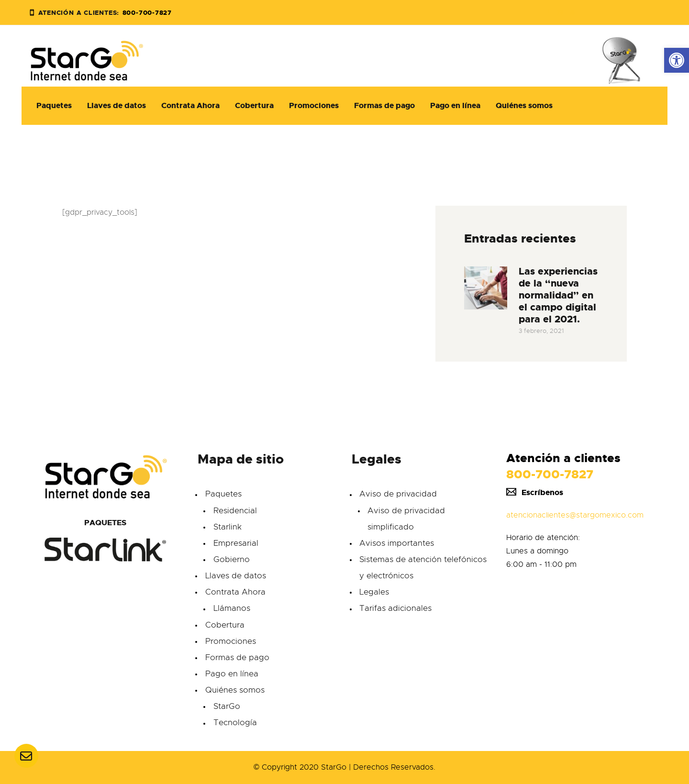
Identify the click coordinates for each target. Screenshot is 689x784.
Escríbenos (535, 492)
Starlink (228, 527)
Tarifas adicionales (395, 608)
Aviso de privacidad (398, 494)
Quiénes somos (235, 690)
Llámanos (232, 608)
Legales (374, 592)
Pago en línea (232, 674)
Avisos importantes (397, 543)
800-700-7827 (550, 474)
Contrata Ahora (235, 592)
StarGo (227, 706)
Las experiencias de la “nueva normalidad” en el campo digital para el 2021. (558, 295)
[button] (677, 60)
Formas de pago (237, 657)
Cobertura (225, 625)
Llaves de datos (236, 576)
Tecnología (235, 723)
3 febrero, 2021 (541, 331)
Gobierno (232, 559)
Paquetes (223, 494)
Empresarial (236, 543)
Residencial (235, 511)
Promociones (231, 641)
